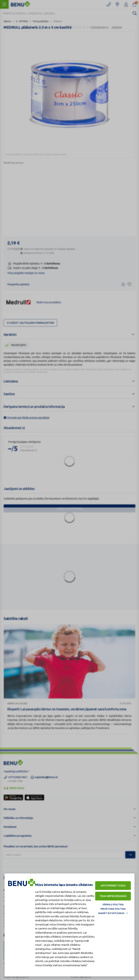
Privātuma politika (113, 909)
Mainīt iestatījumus (111, 913)
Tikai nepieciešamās (113, 896)
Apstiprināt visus (113, 886)
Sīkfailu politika (113, 904)
